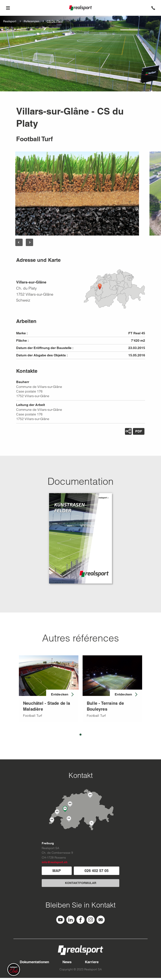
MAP (57, 871)
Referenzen (31, 21)
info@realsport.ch (55, 862)
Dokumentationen (34, 962)
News (67, 962)
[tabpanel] (49, 689)
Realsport (10, 21)
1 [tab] (80, 735)
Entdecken (60, 694)
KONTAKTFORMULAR (81, 883)
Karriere (92, 962)
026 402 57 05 (97, 871)
